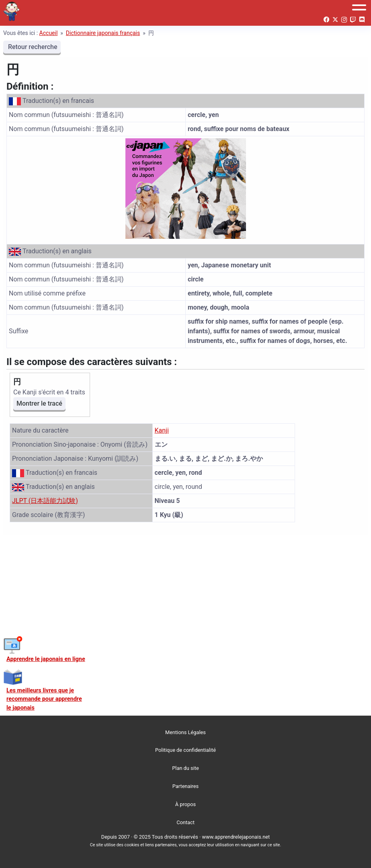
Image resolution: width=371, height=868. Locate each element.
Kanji (162, 430)
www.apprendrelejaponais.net (236, 837)
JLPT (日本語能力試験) (45, 501)
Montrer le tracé (39, 403)
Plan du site (185, 768)
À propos (185, 804)
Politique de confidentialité (185, 750)
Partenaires (185, 786)
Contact (185, 822)
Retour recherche (32, 47)
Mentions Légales (185, 732)
